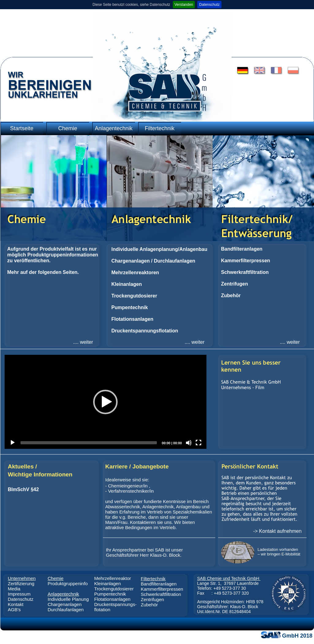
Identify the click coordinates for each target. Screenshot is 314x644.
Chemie (68, 128)
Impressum (19, 594)
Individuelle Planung (68, 599)
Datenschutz (209, 5)
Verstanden (184, 5)
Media (14, 589)
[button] (105, 402)
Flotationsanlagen (112, 599)
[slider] (89, 443)
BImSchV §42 (23, 489)
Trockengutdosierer (114, 589)
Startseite (22, 128)
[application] (106, 402)
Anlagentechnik (113, 128)
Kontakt (16, 604)
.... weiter (83, 342)
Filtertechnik (159, 128)
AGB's (14, 610)
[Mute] (189, 443)
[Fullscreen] (199, 443)
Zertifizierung (21, 583)
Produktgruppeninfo (68, 583)
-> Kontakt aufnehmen (277, 531)
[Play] (13, 443)
